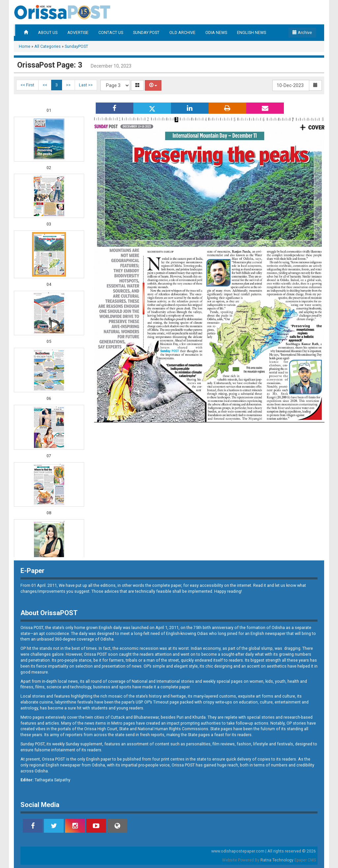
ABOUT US (48, 32)
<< (45, 85)
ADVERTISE (78, 32)
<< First (27, 85)
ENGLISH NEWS (252, 32)
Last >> (86, 85)
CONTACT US (111, 32)
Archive (302, 32)
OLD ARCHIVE (182, 32)
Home (25, 46)
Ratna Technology (277, 860)
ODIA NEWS (216, 32)
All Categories (48, 46)
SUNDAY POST (146, 32)
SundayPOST (76, 46)
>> (68, 85)
